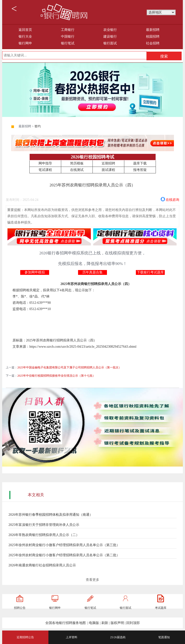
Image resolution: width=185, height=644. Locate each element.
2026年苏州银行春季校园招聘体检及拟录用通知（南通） (51, 515)
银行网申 (25, 43)
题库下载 (140, 163)
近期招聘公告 (25, 637)
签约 (38, 126)
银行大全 (25, 37)
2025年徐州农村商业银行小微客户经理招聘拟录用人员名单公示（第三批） (64, 545)
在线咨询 (172, 199)
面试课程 (108, 170)
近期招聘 (108, 163)
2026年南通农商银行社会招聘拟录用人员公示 (42, 565)
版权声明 (117, 623)
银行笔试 (68, 43)
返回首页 (25, 30)
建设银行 (110, 37)
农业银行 (110, 30)
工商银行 (68, 30)
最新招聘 (153, 30)
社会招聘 (153, 43)
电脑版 (94, 623)
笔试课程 (45, 170)
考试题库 (161, 608)
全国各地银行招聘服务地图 (66, 623)
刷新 (105, 623)
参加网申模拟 (35, 272)
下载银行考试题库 (150, 272)
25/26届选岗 (118, 637)
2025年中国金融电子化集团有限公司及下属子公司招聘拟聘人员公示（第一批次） (69, 367)
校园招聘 (153, 37)
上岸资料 (72, 637)
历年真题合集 (92, 272)
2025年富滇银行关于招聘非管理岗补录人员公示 (44, 525)
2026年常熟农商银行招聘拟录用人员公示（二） (44, 535)
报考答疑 (140, 170)
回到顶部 (133, 623)
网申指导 (45, 163)
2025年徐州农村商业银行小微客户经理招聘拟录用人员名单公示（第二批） (64, 555)
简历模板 (77, 163)
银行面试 (110, 43)
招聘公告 (20, 608)
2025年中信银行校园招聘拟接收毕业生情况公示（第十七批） (56, 376)
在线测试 (77, 170)
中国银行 (68, 37)
